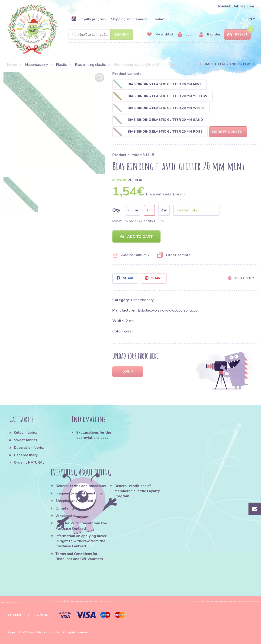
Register (210, 35)
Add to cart (136, 237)
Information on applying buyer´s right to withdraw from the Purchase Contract (81, 541)
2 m (164, 210)
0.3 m (133, 210)
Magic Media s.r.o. (40, 632)
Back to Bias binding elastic (231, 64)
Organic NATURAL (29, 462)
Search (122, 35)
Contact (159, 19)
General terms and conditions (81, 486)
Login (186, 35)
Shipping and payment (129, 19)
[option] (54, 123)
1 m (149, 210)
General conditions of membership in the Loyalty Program (137, 491)
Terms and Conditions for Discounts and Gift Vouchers (79, 556)
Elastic (61, 65)
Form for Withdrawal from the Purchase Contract (81, 526)
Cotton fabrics (26, 433)
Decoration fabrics (29, 448)
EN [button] (250, 19)
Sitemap (15, 615)
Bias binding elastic (90, 65)
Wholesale (65, 516)
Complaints (65, 508)
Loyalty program (88, 19)
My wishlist (160, 35)
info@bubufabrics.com (234, 6)
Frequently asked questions (79, 493)
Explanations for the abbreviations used (94, 435)
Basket (237, 35)
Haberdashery (36, 65)
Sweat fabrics (26, 440)
